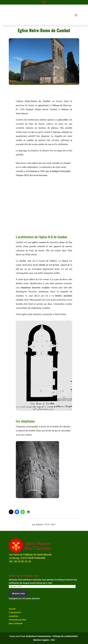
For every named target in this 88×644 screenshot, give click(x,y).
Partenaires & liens (17, 620)
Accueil (12, 609)
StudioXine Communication (38, 636)
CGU (53, 640)
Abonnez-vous (18, 593)
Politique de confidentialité (65, 636)
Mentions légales (41, 640)
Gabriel (39, 525)
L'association (15, 612)
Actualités (13, 616)
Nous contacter (16, 623)
